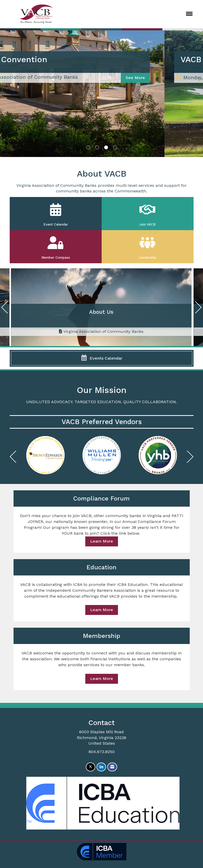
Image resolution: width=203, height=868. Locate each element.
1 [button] (88, 147)
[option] (45, 455)
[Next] (198, 308)
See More (174, 78)
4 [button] (115, 147)
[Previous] (5, 308)
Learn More (102, 541)
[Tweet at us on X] (91, 767)
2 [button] (97, 147)
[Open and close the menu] (133, 14)
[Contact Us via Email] (112, 767)
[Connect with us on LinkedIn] (101, 767)
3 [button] (106, 147)
